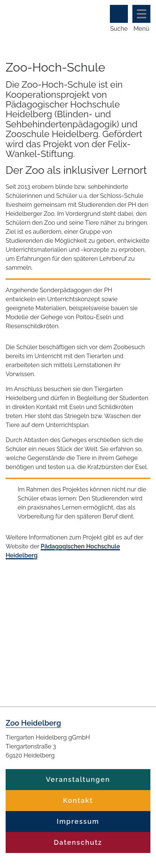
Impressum (78, 821)
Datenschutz (78, 842)
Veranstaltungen (78, 779)
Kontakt (78, 800)
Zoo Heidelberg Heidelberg (35, 18)
